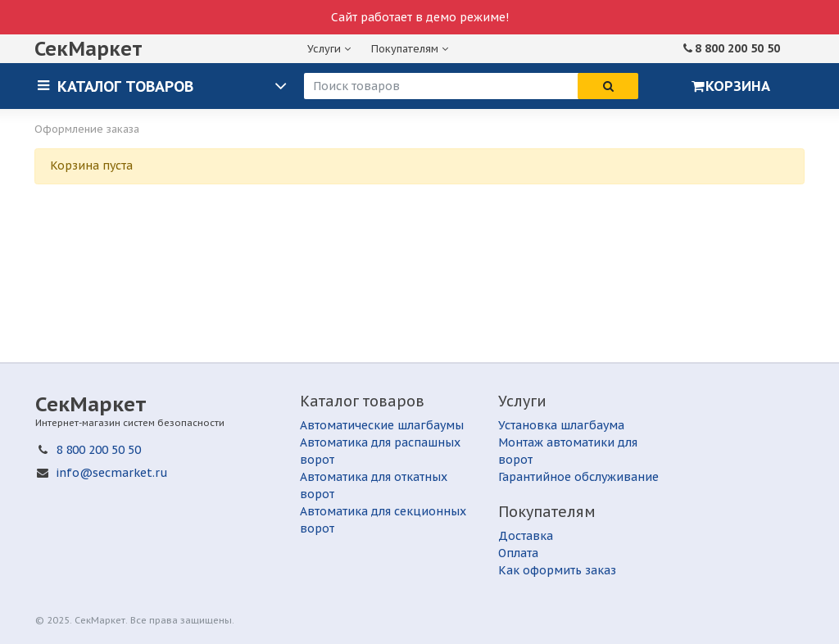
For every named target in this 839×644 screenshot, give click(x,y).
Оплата (518, 553)
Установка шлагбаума (561, 425)
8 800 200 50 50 (737, 48)
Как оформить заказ (557, 570)
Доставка (526, 536)
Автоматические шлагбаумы (382, 425)
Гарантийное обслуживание (578, 477)
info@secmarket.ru (112, 473)
